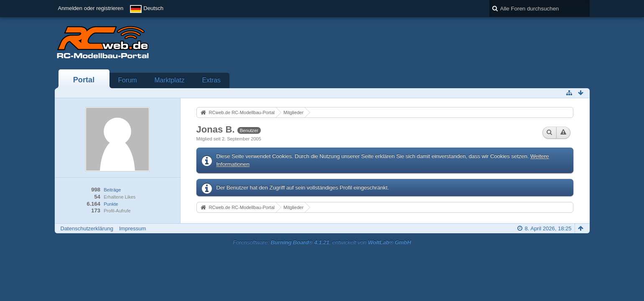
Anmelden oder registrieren (91, 8)
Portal (84, 80)
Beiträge (112, 190)
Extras (211, 80)
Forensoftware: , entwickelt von (322, 242)
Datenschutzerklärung (87, 228)
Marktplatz (170, 80)
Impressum (132, 228)
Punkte (111, 204)
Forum (128, 80)
